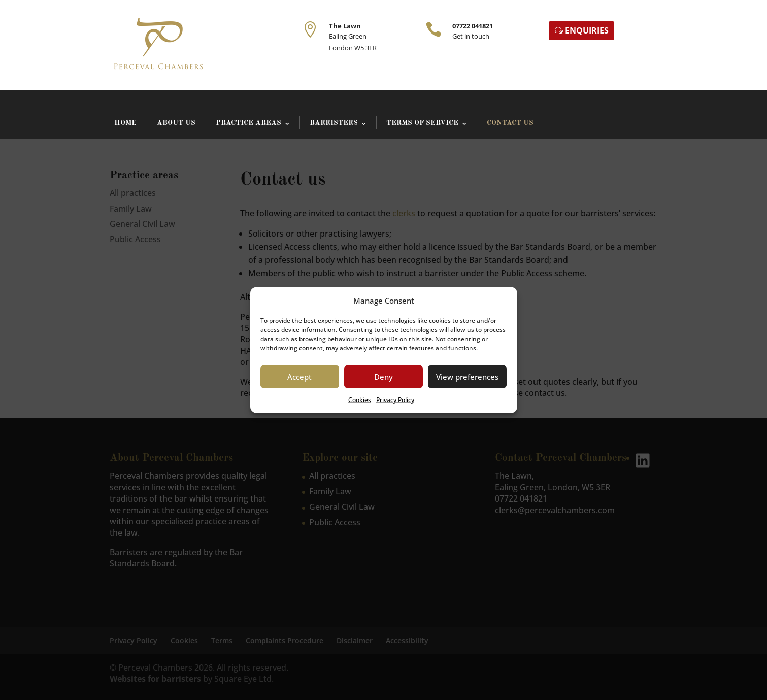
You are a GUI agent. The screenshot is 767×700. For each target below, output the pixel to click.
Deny (383, 377)
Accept (299, 377)
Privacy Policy (395, 400)
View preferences (467, 377)
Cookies (360, 400)
